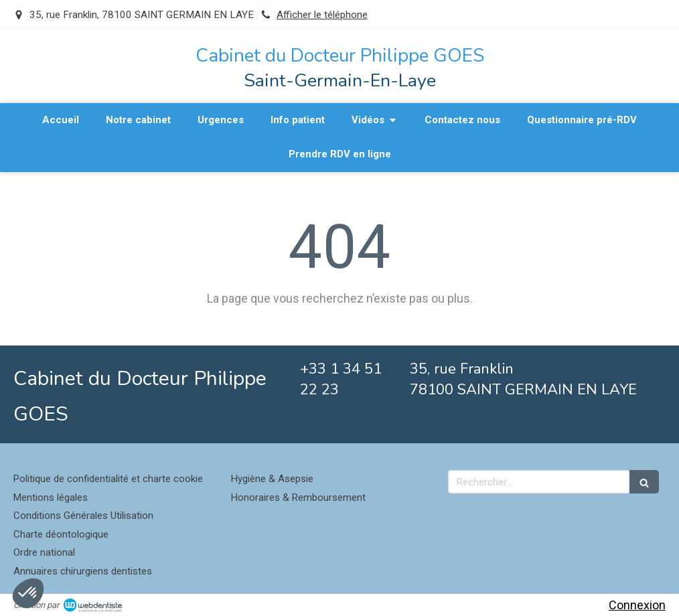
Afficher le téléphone (322, 15)
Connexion (637, 605)
